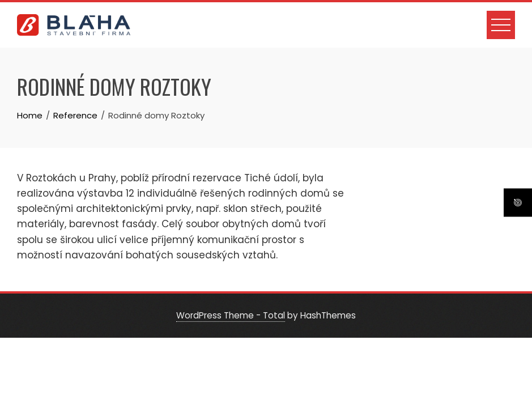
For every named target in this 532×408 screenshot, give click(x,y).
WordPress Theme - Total (231, 315)
